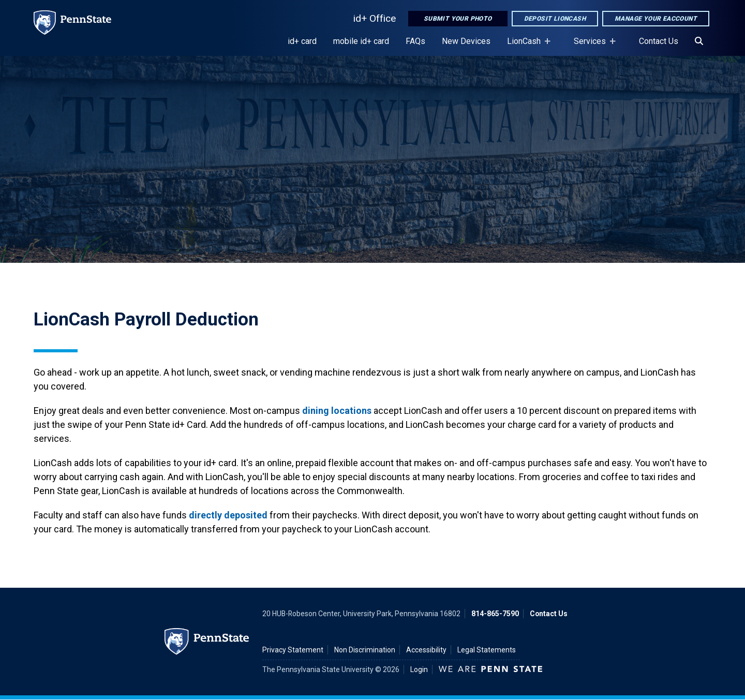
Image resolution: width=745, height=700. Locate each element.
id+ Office (375, 18)
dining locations (337, 411)
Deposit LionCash (555, 19)
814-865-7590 (495, 614)
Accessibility (426, 650)
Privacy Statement (293, 650)
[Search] (699, 41)
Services (592, 46)
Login (419, 669)
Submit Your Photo (458, 19)
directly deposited (228, 515)
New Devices (466, 41)
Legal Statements (487, 650)
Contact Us (659, 41)
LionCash (526, 46)
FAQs (415, 41)
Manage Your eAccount (656, 19)
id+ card (302, 41)
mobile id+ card (361, 41)
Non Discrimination (365, 650)
